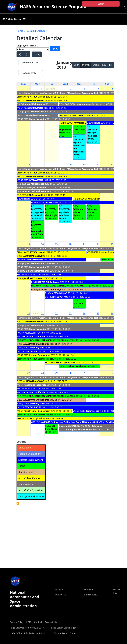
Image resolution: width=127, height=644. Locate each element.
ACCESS (48, 202)
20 (29, 313)
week (96, 65)
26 (112, 313)
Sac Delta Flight (79, 128)
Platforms (61, 595)
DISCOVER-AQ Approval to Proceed (37, 212)
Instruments (91, 595)
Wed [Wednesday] (65, 84)
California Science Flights (78, 212)
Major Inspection (38, 119)
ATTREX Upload (38, 97)
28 (42, 373)
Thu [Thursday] (79, 84)
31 (42, 89)
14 (42, 244)
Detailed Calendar (36, 31)
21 (42, 313)
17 (84, 244)
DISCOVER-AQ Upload (74, 123)
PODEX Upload (77, 115)
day (104, 65)
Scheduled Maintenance (35, 115)
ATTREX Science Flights (41, 359)
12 (112, 165)
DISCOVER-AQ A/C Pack (88, 199)
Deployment (92, 411)
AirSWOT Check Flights (52, 289)
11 (98, 165)
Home (20, 31)
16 (70, 244)
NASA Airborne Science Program (53, 7)
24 (84, 313)
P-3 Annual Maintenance (33, 104)
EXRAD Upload (63, 363)
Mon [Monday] (38, 84)
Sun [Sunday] (24, 84)
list (111, 65)
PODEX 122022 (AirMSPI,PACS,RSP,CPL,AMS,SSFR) (66, 286)
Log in (101, 4)
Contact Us (75, 633)
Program (60, 590)
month (86, 65)
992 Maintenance (35, 112)
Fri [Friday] (93, 84)
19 (112, 244)
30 (29, 89)
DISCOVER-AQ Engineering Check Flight (37, 230)
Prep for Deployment (110, 252)
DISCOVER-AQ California (47, 282)
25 (98, 313)
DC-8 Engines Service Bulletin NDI (81, 430)
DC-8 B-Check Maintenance (78, 104)
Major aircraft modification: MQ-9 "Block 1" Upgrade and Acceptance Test (61, 93)
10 (84, 165)
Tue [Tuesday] (51, 84)
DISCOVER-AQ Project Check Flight (51, 212)
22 (56, 313)
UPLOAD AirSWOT (35, 100)
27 (29, 373)
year (76, 65)
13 (29, 244)
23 (70, 313)
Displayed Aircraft (27, 46)
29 (56, 373)
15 (56, 244)
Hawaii (97, 123)
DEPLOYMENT (36, 108)
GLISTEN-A (78, 304)
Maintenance (72, 426)
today (37, 54)
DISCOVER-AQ (61, 293)
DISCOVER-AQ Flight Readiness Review (92, 134)
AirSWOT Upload (35, 278)
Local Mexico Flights (76, 366)
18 (98, 244)
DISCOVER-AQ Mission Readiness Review (65, 214)
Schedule (89, 590)
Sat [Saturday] (107, 84)
